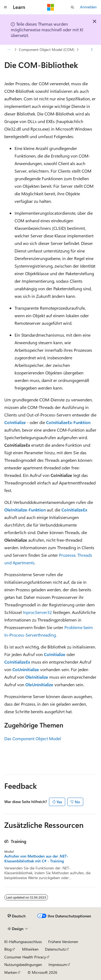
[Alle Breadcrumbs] (9, 50)
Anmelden (88, 7)
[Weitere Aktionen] (92, 50)
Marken (11, 972)
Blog (8, 949)
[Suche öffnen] (72, 7)
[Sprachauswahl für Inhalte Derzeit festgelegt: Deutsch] (17, 916)
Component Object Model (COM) (47, 49)
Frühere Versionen (63, 942)
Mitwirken (30, 949)
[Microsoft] (51, 7)
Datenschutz (55, 949)
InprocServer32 (37, 612)
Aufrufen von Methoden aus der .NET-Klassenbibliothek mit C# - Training (36, 859)
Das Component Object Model (33, 738)
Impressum (58, 964)
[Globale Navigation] (5, 7)
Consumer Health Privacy (25, 957)
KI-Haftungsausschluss (23, 942)
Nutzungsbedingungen (23, 964)
